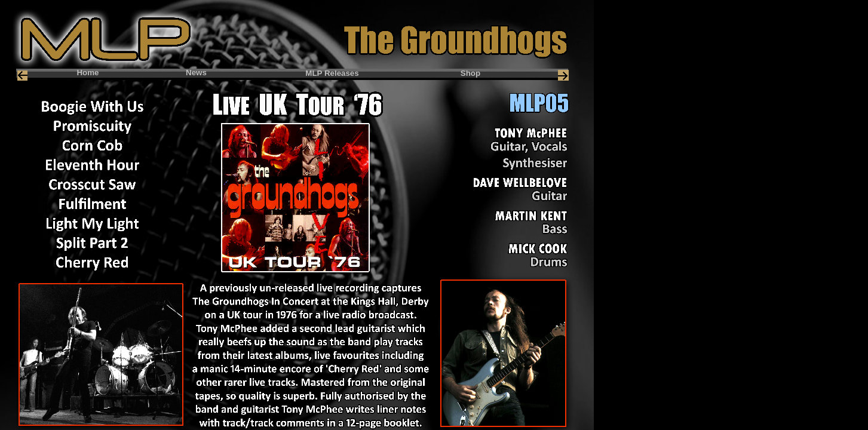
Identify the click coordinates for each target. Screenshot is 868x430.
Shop (470, 73)
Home (88, 73)
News (196, 73)
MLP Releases (332, 73)
